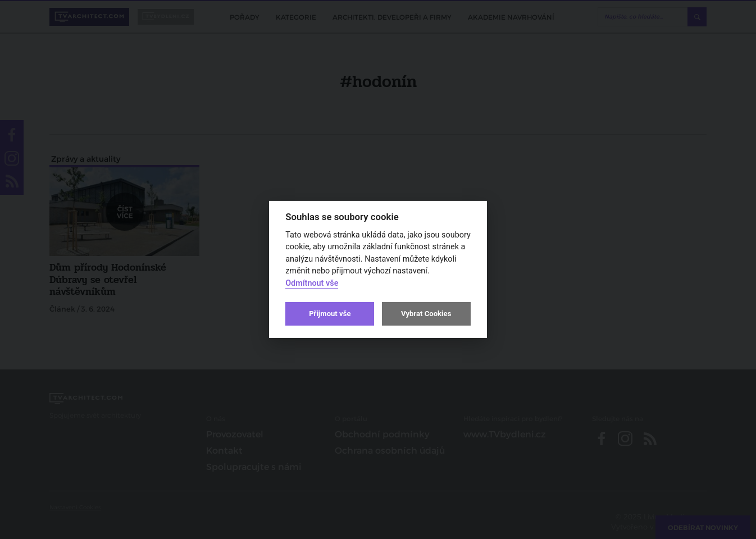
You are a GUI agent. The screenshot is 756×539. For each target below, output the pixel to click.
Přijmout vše (330, 314)
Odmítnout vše (312, 283)
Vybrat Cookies (426, 314)
